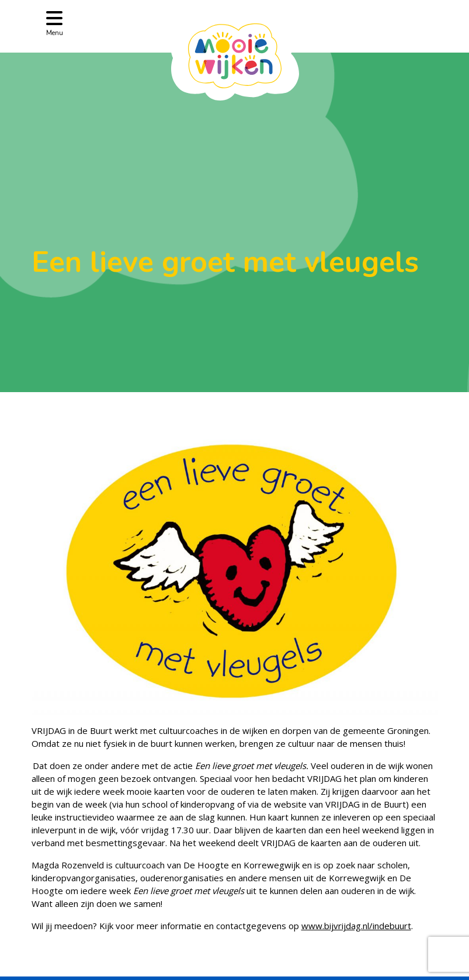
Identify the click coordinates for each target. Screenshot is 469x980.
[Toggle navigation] (55, 22)
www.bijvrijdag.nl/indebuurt (356, 926)
